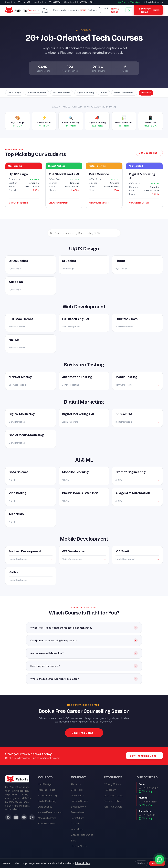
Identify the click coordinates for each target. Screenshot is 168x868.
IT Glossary (110, 790)
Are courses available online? (84, 653)
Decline (141, 863)
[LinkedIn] (16, 817)
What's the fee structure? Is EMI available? (84, 679)
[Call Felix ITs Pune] (21, 2)
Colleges (92, 10)
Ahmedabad (70, 2)
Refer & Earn (77, 818)
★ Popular (146, 93)
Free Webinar (78, 812)
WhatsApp (146, 791)
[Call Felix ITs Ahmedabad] (86, 2)
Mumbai (37, 2)
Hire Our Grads (116, 10)
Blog (73, 840)
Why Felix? (47, 10)
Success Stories (79, 801)
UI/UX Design (14, 93)
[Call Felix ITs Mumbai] (51, 2)
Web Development (37, 93)
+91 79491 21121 (147, 815)
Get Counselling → (149, 153)
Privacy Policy (82, 863)
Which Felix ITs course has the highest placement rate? (84, 628)
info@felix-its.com (154, 2)
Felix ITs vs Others (113, 807)
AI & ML (104, 93)
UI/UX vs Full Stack (113, 795)
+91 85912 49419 (148, 788)
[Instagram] (32, 817)
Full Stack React (47, 790)
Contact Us (103, 10)
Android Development (50, 812)
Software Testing (62, 93)
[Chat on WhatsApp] (129, 10)
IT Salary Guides (112, 784)
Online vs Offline (112, 801)
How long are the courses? (84, 666)
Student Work (78, 807)
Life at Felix (77, 790)
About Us (76, 784)
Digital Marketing (85, 93)
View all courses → (48, 823)
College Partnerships (82, 835)
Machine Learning (47, 818)
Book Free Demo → (84, 733)
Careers (75, 823)
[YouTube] (24, 817)
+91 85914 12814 (148, 802)
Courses (33, 10)
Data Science (45, 807)
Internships (77, 10)
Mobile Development (124, 93)
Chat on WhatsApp (129, 2)
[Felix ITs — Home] (16, 10)
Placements (60, 10)
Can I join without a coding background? (84, 640)
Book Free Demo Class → (144, 756)
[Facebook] (8, 817)
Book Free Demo (149, 10)
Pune (8, 2)
